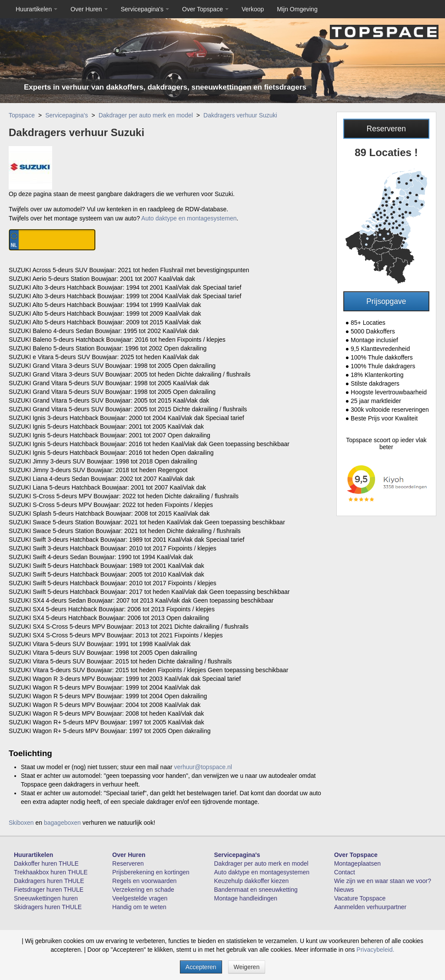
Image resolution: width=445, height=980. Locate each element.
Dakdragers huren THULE (49, 881)
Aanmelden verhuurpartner (370, 907)
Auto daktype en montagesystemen (189, 218)
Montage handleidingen (246, 898)
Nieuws (344, 890)
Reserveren (386, 129)
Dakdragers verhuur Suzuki (240, 115)
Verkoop (253, 9)
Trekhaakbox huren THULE (51, 872)
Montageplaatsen (357, 863)
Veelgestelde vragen (140, 898)
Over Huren (89, 9)
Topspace (22, 115)
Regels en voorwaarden (144, 881)
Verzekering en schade (143, 890)
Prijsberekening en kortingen (151, 872)
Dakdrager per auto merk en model (146, 115)
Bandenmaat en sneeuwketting (256, 890)
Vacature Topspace (360, 898)
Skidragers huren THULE (48, 907)
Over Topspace (205, 9)
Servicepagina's (145, 9)
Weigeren (247, 967)
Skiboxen (21, 823)
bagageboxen (62, 823)
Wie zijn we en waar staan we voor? (383, 881)
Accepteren (201, 967)
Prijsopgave (386, 301)
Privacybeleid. (375, 950)
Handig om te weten (139, 907)
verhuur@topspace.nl (203, 767)
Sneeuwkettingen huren (46, 898)
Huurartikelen (37, 9)
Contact (345, 872)
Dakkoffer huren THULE (46, 863)
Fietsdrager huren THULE (49, 890)
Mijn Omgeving (297, 9)
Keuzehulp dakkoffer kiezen (252, 881)
